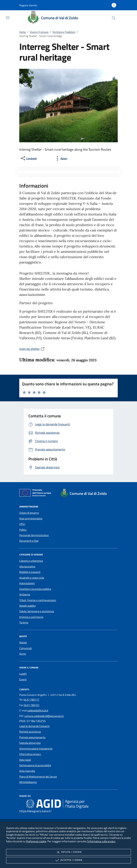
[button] (28, 5)
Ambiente (25, 594)
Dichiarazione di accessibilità (35, 765)
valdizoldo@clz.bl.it (38, 710)
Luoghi (23, 674)
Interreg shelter (32, 349)
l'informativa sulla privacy (101, 841)
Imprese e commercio (31, 617)
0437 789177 (31, 700)
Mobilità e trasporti (30, 572)
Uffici (22, 524)
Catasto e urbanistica (31, 561)
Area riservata (27, 771)
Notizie (23, 642)
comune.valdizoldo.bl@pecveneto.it (44, 716)
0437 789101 (32, 705)
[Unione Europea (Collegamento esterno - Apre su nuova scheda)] (36, 494)
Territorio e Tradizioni (64, 32)
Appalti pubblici (27, 606)
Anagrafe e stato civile (32, 578)
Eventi (23, 679)
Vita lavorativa (27, 566)
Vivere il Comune (39, 32)
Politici (23, 530)
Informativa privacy (30, 754)
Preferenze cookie (36, 841)
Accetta (68, 860)
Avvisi (23, 654)
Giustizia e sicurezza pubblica (35, 589)
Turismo (24, 622)
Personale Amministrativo (34, 535)
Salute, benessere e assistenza (37, 611)
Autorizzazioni (27, 583)
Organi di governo (29, 513)
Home (23, 32)
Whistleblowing (28, 782)
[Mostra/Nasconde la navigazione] (8, 18)
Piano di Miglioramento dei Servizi (38, 777)
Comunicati (26, 648)
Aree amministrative (31, 518)
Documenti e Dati (29, 541)
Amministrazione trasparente (36, 749)
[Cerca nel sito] (114, 18)
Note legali (25, 760)
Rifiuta (68, 852)
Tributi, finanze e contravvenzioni (38, 600)
